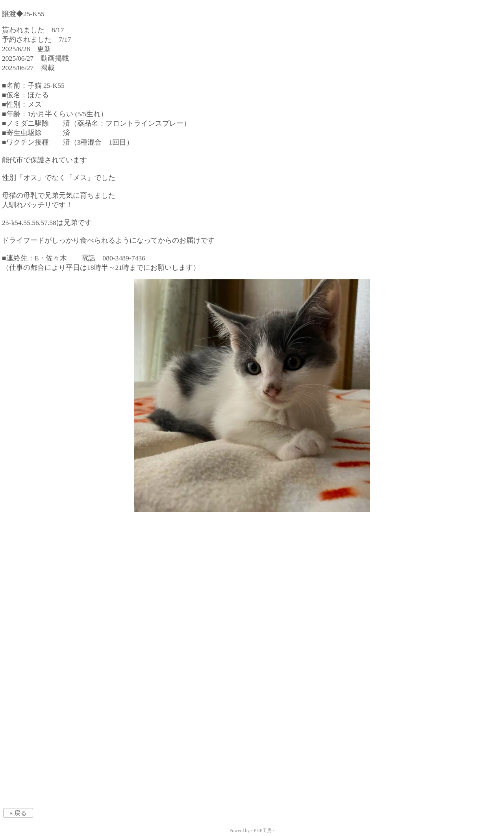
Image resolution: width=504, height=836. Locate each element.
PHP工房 (263, 830)
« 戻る (18, 813)
